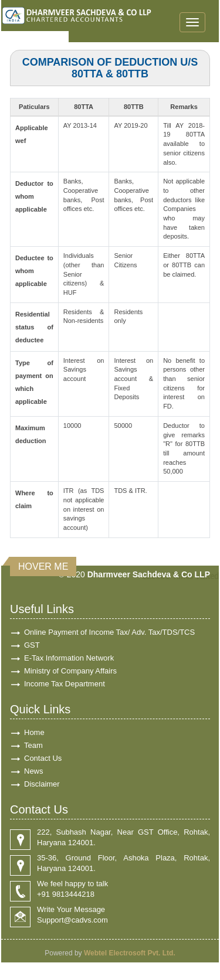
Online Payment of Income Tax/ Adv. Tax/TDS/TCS (109, 632)
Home (34, 732)
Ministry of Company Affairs (70, 671)
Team (33, 745)
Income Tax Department (65, 684)
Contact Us (43, 758)
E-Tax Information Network (69, 658)
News (34, 771)
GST (32, 645)
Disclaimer (42, 784)
